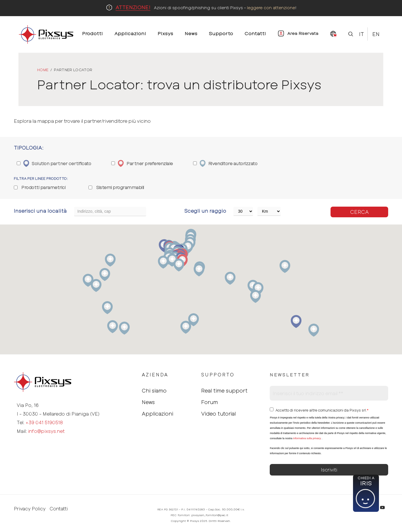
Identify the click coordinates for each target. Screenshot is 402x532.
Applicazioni (157, 414)
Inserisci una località (40, 211)
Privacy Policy (30, 509)
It (362, 34)
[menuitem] (333, 34)
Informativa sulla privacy (307, 438)
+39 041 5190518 (44, 422)
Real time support (224, 390)
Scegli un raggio (205, 211)
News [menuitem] (191, 33)
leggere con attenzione (271, 8)
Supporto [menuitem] (221, 33)
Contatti (59, 509)
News (148, 402)
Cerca (359, 212)
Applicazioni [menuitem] (130, 33)
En (376, 34)
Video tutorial (218, 414)
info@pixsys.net (46, 431)
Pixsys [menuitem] (165, 33)
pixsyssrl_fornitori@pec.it (210, 515)
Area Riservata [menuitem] (303, 33)
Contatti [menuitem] (255, 33)
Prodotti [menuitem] (93, 33)
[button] (314, 330)
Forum (210, 402)
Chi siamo (154, 390)
